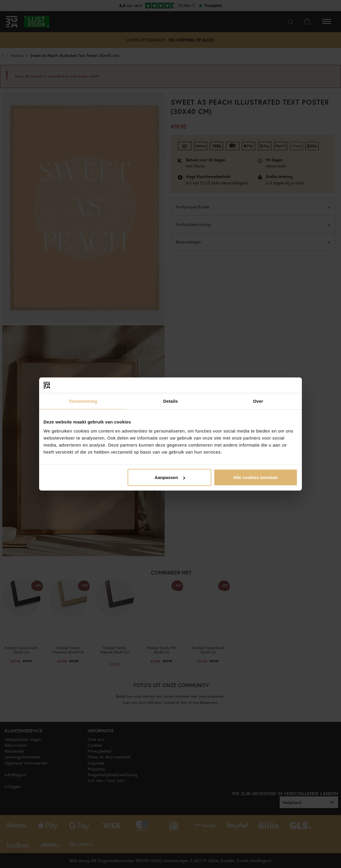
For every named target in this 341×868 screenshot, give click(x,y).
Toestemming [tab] (83, 401)
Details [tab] (170, 401)
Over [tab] (258, 401)
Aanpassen (170, 477)
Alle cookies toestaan (256, 477)
